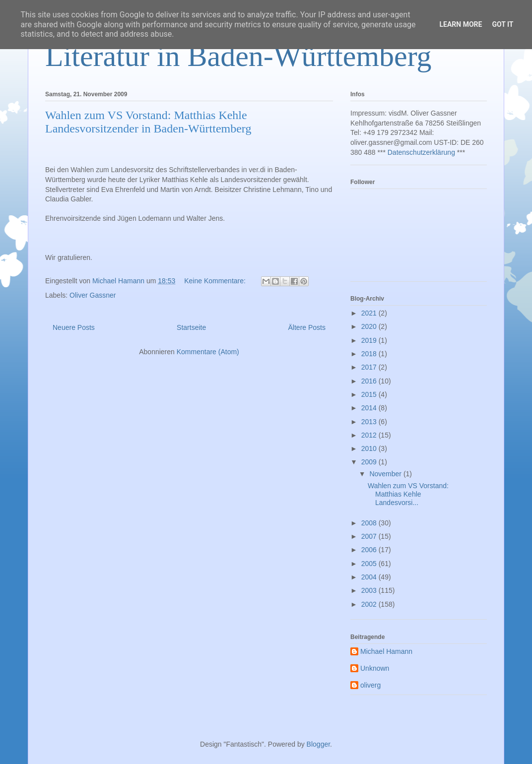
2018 (370, 354)
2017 (370, 367)
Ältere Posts (307, 327)
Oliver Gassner (93, 295)
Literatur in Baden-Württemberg (238, 56)
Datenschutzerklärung (421, 152)
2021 (370, 313)
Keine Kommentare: (216, 281)
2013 (370, 422)
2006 (370, 550)
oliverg (370, 685)
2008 (370, 523)
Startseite (191, 327)
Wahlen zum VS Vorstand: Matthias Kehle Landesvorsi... (408, 494)
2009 (370, 462)
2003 (370, 590)
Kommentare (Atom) (208, 352)
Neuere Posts (74, 327)
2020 (370, 326)
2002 (370, 604)
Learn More (461, 24)
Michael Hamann (386, 651)
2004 (370, 577)
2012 (370, 435)
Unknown (375, 668)
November (386, 474)
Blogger (318, 744)
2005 (370, 564)
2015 (370, 394)
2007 (370, 536)
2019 (370, 340)
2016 (370, 381)
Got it (502, 24)
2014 (370, 408)
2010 (370, 448)
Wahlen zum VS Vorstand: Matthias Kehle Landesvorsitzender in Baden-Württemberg (148, 122)
